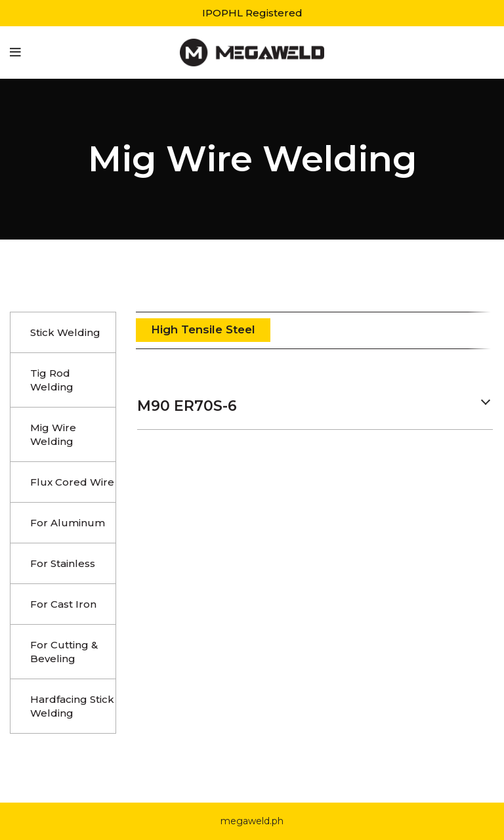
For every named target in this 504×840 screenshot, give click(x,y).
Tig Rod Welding (52, 380)
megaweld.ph (252, 821)
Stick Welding (65, 332)
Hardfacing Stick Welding (72, 706)
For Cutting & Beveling (64, 652)
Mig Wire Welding (53, 434)
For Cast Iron (63, 604)
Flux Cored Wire (72, 482)
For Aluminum (68, 523)
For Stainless (63, 563)
